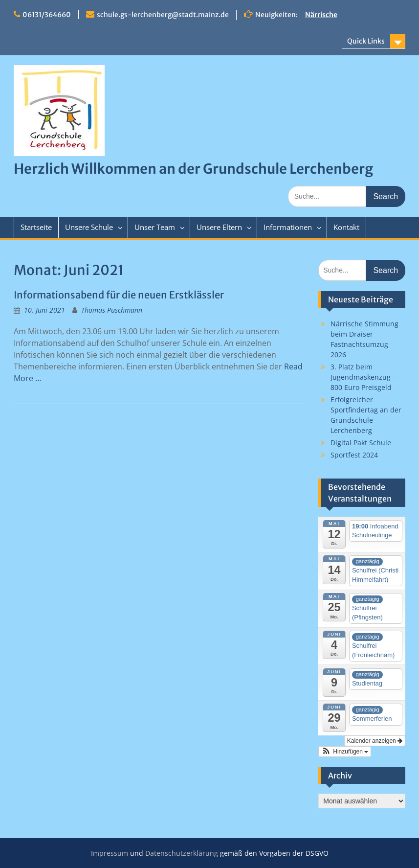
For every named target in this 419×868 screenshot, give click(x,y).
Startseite (36, 227)
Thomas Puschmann (112, 310)
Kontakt (346, 227)
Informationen (288, 227)
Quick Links (366, 41)
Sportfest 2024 (354, 455)
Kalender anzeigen (375, 741)
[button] (345, 752)
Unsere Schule (89, 227)
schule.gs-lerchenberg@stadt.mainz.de (163, 15)
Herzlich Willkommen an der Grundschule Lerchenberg (193, 169)
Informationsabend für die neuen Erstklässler (119, 295)
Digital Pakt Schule (361, 443)
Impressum (110, 853)
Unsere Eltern (219, 227)
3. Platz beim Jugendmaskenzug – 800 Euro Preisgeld (363, 377)
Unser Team (155, 227)
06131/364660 (47, 15)
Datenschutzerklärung (182, 853)
